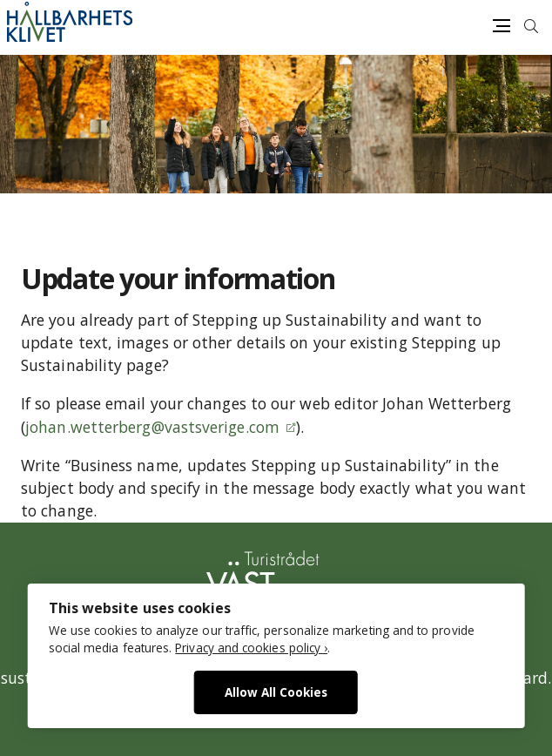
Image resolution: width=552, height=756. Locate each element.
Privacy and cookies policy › (251, 648)
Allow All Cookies (276, 692)
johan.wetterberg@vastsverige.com (152, 427)
